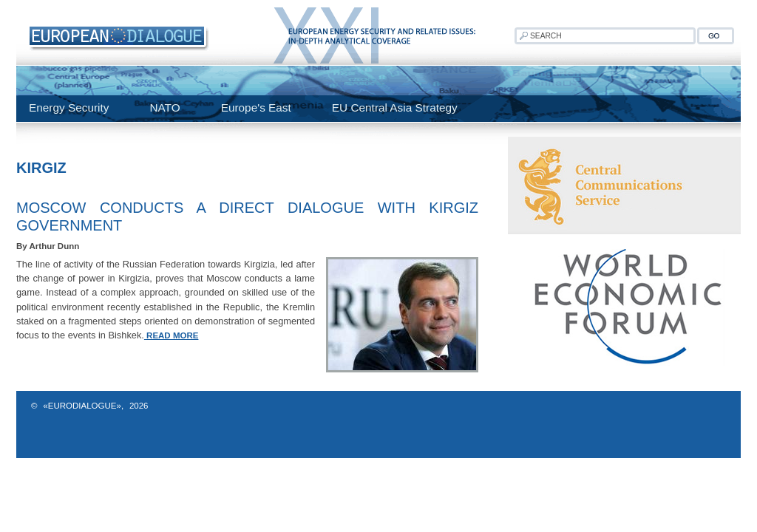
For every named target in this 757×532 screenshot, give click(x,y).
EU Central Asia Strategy (395, 108)
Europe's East (256, 108)
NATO (164, 108)
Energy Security (69, 108)
